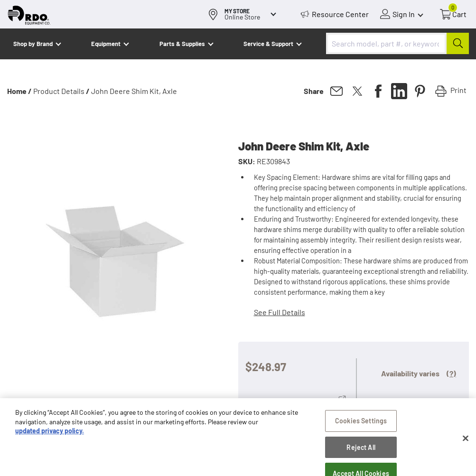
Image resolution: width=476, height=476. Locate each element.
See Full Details (280, 312)
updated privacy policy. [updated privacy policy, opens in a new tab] (50, 435)
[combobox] (397, 43)
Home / (19, 91)
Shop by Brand (33, 44)
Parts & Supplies (182, 44)
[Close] (466, 442)
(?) (451, 373)
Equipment (106, 44)
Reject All (361, 451)
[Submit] (458, 43)
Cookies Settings (361, 425)
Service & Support (268, 44)
